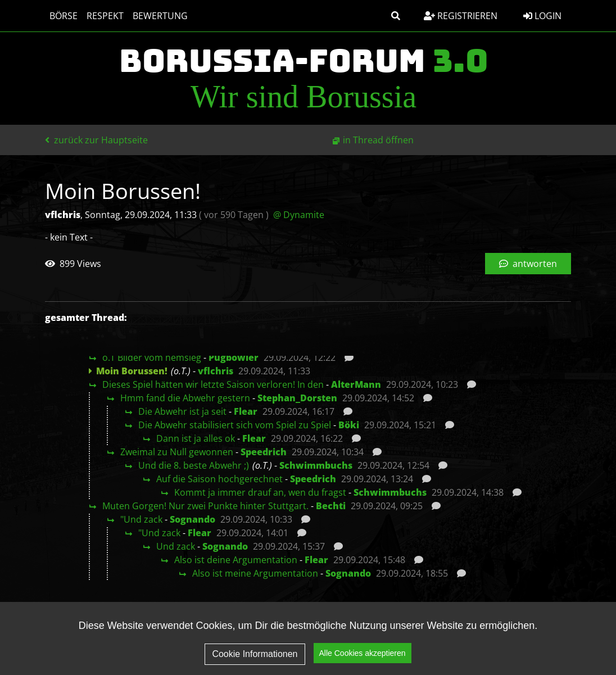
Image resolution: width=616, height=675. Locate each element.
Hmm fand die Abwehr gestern (185, 398)
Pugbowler (234, 357)
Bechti (331, 506)
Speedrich (264, 452)
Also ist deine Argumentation (236, 560)
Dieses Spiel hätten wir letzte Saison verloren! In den (213, 384)
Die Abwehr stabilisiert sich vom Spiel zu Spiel (235, 425)
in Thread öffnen (378, 140)
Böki (349, 425)
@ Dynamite (299, 215)
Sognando (192, 519)
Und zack (176, 546)
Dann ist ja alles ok (196, 438)
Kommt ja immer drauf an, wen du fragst (260, 492)
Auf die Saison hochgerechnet (219, 479)
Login (542, 16)
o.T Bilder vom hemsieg (152, 357)
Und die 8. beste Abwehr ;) (194, 465)
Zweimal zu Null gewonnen (177, 452)
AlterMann (356, 384)
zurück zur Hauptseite (96, 140)
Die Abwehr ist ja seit (182, 411)
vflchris (216, 371)
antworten (528, 264)
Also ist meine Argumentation (255, 573)
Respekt (105, 16)
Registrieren (461, 16)
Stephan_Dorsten (297, 398)
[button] (396, 16)
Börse (64, 16)
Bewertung (160, 16)
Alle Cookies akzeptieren (363, 654)
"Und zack (141, 519)
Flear (246, 411)
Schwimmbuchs (316, 465)
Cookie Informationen (255, 654)
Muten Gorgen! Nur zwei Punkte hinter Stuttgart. (205, 506)
